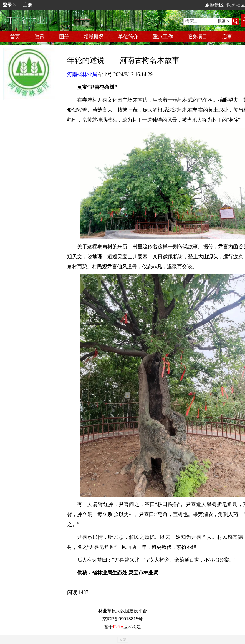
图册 (64, 37)
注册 (28, 5)
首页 (15, 37)
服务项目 (197, 37)
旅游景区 (214, 5)
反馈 (123, 640)
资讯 (39, 37)
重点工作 (163, 37)
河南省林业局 (82, 74)
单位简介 (128, 37)
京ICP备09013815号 (123, 619)
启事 (227, 37)
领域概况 (94, 37)
